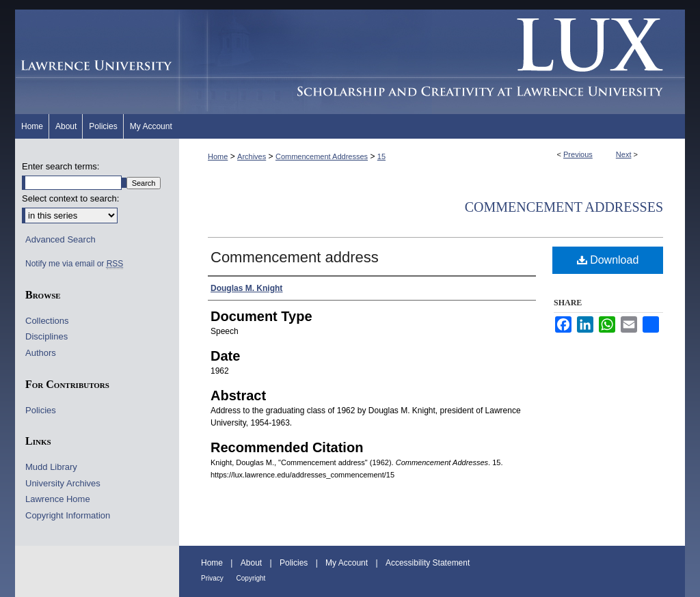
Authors (41, 353)
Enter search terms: (60, 166)
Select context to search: (70, 198)
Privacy (213, 578)
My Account (348, 563)
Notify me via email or (74, 264)
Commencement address (295, 257)
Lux (432, 62)
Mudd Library (51, 467)
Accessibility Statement (428, 563)
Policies (41, 410)
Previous (578, 154)
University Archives (63, 483)
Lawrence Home (58, 499)
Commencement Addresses (322, 156)
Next (624, 154)
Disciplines (46, 336)
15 (381, 156)
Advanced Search (60, 239)
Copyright (251, 578)
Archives (252, 156)
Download (608, 260)
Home (218, 156)
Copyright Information (68, 515)
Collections (47, 321)
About (253, 563)
